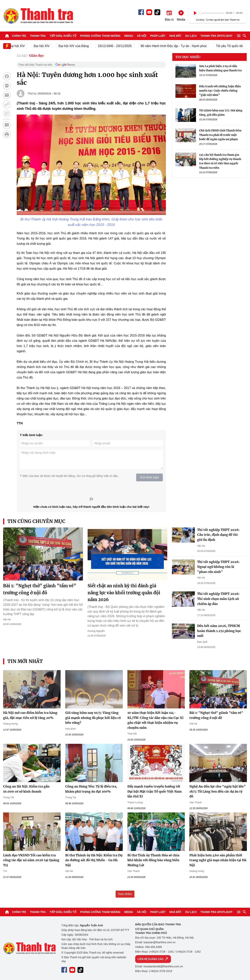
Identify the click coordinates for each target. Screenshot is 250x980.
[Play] (195, 13)
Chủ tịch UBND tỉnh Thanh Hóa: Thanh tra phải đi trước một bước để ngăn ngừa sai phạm (221, 135)
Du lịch (191, 36)
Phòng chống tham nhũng (100, 36)
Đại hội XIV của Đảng (76, 46)
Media (129, 36)
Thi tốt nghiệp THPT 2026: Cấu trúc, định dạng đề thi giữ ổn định (218, 535)
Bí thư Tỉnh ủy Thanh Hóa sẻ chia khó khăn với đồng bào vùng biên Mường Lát (153, 860)
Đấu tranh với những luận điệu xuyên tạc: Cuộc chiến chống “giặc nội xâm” (220, 91)
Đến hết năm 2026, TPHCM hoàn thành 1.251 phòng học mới (219, 631)
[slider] (212, 13)
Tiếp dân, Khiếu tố (63, 36)
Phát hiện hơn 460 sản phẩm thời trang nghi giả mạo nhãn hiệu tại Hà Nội (218, 860)
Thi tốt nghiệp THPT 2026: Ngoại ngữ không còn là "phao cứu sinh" (218, 567)
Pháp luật (158, 36)
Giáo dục (37, 56)
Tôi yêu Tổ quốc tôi (232, 46)
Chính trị (19, 36)
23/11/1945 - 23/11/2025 (118, 46)
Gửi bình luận (149, 477)
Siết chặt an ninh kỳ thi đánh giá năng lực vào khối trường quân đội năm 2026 (124, 593)
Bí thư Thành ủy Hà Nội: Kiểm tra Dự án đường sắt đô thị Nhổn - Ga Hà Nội (94, 860)
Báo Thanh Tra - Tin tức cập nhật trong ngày (38, 16)
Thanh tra (38, 36)
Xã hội (142, 36)
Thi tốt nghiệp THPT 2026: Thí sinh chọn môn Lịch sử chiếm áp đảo (218, 599)
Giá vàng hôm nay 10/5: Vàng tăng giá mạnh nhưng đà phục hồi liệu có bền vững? (93, 718)
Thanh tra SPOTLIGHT (216, 36)
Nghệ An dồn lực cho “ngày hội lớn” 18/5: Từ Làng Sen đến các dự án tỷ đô (218, 791)
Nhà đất (175, 36)
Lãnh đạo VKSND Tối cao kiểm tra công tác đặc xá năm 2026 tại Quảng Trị (31, 860)
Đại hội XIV (44, 46)
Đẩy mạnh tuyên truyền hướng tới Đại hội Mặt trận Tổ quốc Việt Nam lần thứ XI (155, 791)
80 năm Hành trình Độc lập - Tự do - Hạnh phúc (177, 46)
